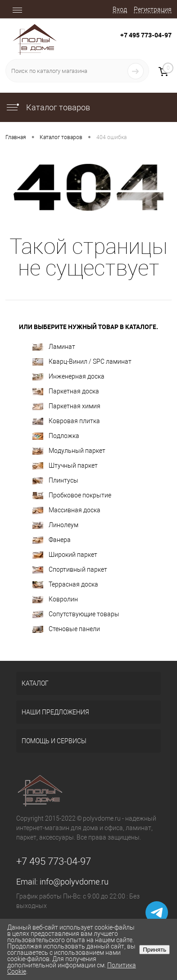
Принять (154, 950)
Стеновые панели (66, 629)
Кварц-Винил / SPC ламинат (82, 362)
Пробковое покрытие (72, 495)
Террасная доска (65, 585)
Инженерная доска (68, 377)
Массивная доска (66, 510)
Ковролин (55, 599)
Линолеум (55, 525)
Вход (120, 9)
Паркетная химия (66, 406)
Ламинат (54, 347)
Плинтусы (55, 481)
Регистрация (153, 9)
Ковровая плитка (66, 421)
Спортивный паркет (70, 570)
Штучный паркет (65, 466)
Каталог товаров (48, 107)
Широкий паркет (65, 555)
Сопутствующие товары (76, 614)
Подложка (56, 436)
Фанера (52, 540)
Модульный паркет (69, 451)
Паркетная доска (66, 391)
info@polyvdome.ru (74, 882)
